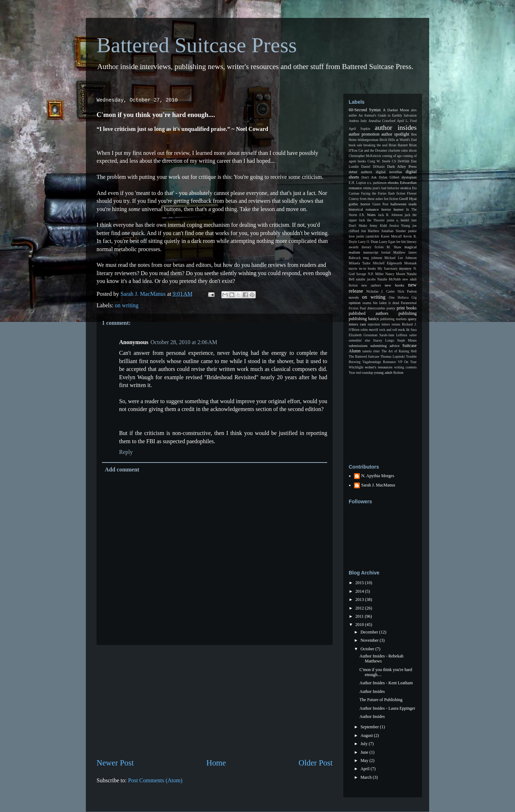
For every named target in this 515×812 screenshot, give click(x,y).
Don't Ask (369, 177)
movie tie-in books (362, 268)
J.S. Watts (367, 215)
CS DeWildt (401, 161)
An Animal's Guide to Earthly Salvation (388, 115)
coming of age (392, 156)
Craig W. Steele (379, 161)
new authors (371, 285)
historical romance (364, 209)
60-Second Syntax (365, 110)
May (365, 760)
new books (395, 285)
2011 (360, 616)
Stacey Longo (384, 340)
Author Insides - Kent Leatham (386, 683)
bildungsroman (368, 140)
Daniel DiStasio (373, 167)
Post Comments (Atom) (155, 780)
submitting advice (385, 346)
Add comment (122, 469)
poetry (391, 308)
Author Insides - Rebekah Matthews (381, 659)
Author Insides (372, 691)
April (366, 769)
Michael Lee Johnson (401, 258)
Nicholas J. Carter (381, 291)
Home (216, 763)
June (365, 752)
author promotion (364, 134)
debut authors (360, 172)
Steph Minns (407, 340)
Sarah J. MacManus (378, 485)
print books (407, 308)
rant (363, 324)
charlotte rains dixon (402, 150)
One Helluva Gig (403, 297)
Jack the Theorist (372, 220)
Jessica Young (399, 226)
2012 (360, 608)
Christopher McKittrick (365, 156)
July (365, 744)
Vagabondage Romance (379, 362)
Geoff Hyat (408, 199)
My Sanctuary (388, 268)
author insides (396, 128)
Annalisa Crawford (382, 121)
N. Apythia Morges (378, 476)
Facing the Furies (374, 193)
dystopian (409, 177)
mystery (405, 268)
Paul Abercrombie (372, 308)
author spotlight (395, 134)
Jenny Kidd (378, 226)
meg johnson (372, 258)
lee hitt (401, 242)
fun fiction (391, 199)
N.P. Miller (376, 274)
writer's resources (379, 367)
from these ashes (371, 199)
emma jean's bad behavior (381, 188)
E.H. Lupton (357, 183)
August (367, 735)
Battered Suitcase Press (197, 45)
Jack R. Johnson (390, 215)
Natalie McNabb (389, 279)
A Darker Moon (396, 110)
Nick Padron (407, 291)
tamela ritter (371, 351)
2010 (360, 625)
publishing (408, 313)
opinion (355, 303)
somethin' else (359, 340)
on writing (127, 305)
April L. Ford (407, 121)
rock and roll (388, 330)
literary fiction (372, 247)
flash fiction (397, 193)
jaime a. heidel (398, 220)
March (367, 777)
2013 (360, 600)
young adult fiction (389, 372)
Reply (126, 452)
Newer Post (115, 763)
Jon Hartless (370, 231)
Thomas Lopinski (393, 356)
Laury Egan (387, 242)
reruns (396, 324)
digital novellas (389, 172)
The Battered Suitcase (364, 356)
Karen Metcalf (391, 236)
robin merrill (369, 330)
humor (398, 209)
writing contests (405, 367)
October (368, 649)
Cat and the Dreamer (373, 150)
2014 (360, 591)
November (370, 640)
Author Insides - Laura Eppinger (387, 708)
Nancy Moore (395, 274)
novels (354, 297)
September (370, 727)
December (370, 632)
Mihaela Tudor (360, 263)
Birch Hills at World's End (398, 140)
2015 (360, 583)
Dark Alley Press (402, 166)
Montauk (410, 263)
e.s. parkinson (377, 183)
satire (413, 335)
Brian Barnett (398, 145)
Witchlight (356, 367)
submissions (358, 346)
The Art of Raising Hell (399, 351)
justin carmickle (368, 236)
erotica (406, 188)
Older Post (316, 763)
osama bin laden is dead (381, 303)
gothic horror (359, 204)
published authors (369, 313)
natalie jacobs (366, 279)
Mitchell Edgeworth (388, 263)
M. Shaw (394, 247)
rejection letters (379, 324)
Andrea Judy (358, 121)
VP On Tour (407, 362)
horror (386, 209)
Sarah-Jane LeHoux (393, 335)
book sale (355, 145)
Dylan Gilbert (389, 177)
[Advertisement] (215, 701)
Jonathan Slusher (394, 231)
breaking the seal (375, 145)
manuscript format (377, 252)
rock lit (404, 329)
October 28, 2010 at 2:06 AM (184, 342)
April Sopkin (359, 129)
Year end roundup (361, 373)
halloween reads (404, 204)
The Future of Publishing (381, 700)
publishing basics (364, 319)
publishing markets (393, 319)
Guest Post (380, 204)
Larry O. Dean (368, 242)
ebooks (393, 182)
